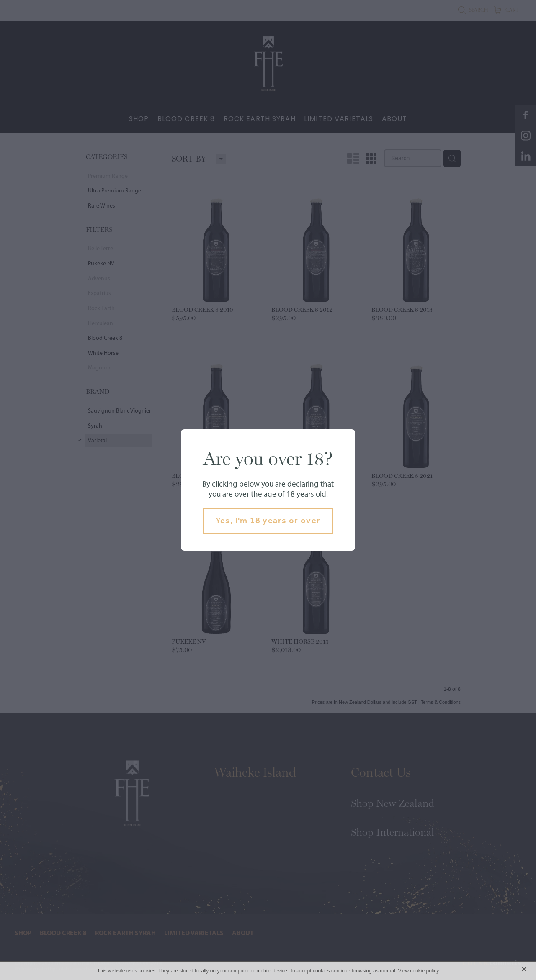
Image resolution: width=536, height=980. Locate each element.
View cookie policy (418, 971)
